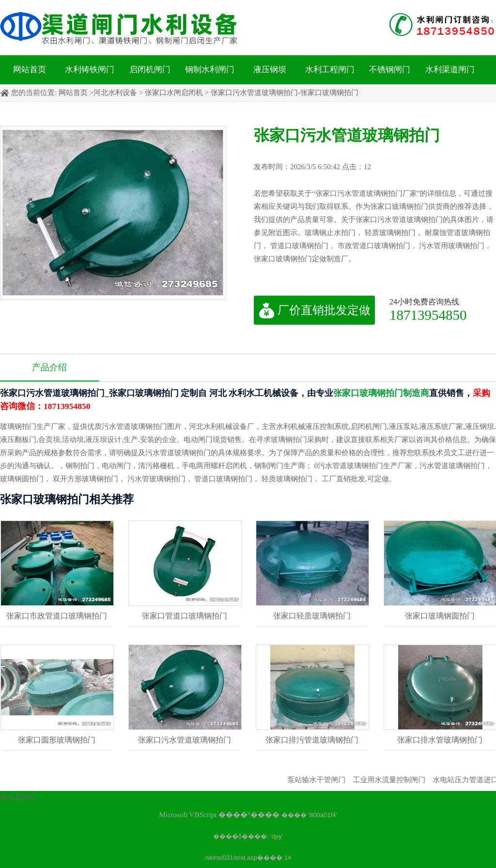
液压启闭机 (18, 797)
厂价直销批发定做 (315, 310)
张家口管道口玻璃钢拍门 (185, 616)
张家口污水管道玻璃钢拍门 (185, 740)
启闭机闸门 (150, 70)
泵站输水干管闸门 (325, 780)
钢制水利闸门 (210, 70)
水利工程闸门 (330, 70)
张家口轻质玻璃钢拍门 (312, 616)
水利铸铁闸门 (90, 70)
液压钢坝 (270, 70)
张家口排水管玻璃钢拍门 (440, 740)
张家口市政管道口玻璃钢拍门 (57, 616)
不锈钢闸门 (390, 70)
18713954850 (428, 315)
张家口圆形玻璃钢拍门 (57, 740)
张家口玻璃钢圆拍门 (440, 616)
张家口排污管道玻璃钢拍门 (312, 740)
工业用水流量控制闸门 (398, 780)
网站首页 (30, 70)
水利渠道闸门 (450, 70)
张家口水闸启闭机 (174, 93)
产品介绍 (49, 367)
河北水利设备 (115, 93)
